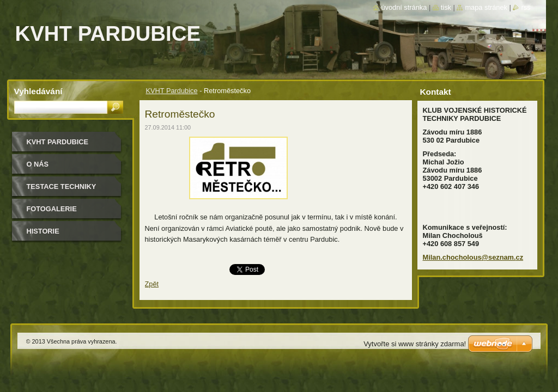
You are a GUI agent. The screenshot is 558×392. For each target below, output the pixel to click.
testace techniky (62, 186)
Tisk (446, 7)
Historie (43, 231)
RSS (526, 7)
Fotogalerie (52, 209)
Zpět (152, 284)
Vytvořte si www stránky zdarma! (415, 344)
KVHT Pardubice (172, 91)
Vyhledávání (38, 91)
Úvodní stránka (404, 7)
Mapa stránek (486, 7)
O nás (38, 164)
